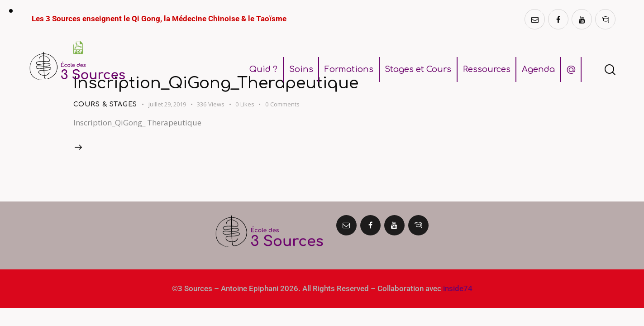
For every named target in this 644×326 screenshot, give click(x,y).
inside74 (458, 288)
